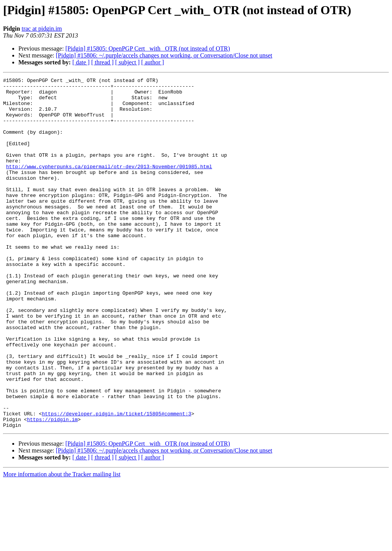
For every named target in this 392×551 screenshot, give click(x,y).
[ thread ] (102, 62)
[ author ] (153, 62)
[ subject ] (127, 62)
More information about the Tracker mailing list (62, 544)
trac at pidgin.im (42, 29)
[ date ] (81, 62)
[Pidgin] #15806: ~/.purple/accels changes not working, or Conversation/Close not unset (164, 55)
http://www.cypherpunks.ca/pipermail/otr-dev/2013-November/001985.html (109, 185)
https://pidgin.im (52, 488)
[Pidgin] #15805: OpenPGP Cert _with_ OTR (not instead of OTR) (148, 48)
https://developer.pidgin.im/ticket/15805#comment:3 (116, 481)
